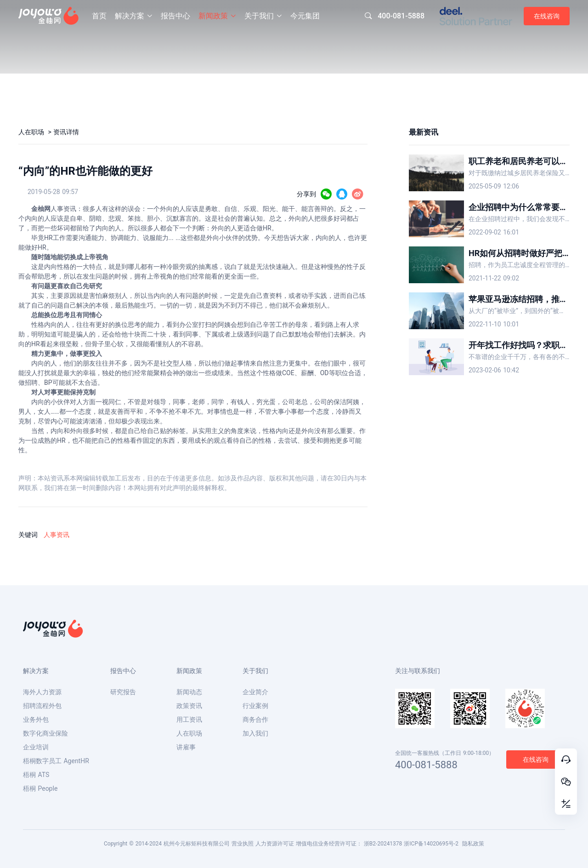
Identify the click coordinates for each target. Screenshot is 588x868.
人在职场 (32, 132)
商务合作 (255, 720)
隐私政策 (473, 844)
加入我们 (255, 733)
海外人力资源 (42, 692)
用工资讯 (189, 720)
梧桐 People (40, 788)
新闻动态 (189, 692)
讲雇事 (186, 747)
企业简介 (255, 692)
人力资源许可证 (275, 844)
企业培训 (36, 747)
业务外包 (36, 720)
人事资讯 (57, 535)
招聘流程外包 (42, 706)
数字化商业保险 (45, 733)
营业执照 (243, 844)
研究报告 (123, 692)
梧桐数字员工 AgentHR (56, 761)
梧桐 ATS (36, 775)
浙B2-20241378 (383, 844)
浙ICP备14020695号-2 (431, 844)
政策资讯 (189, 706)
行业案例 (255, 706)
